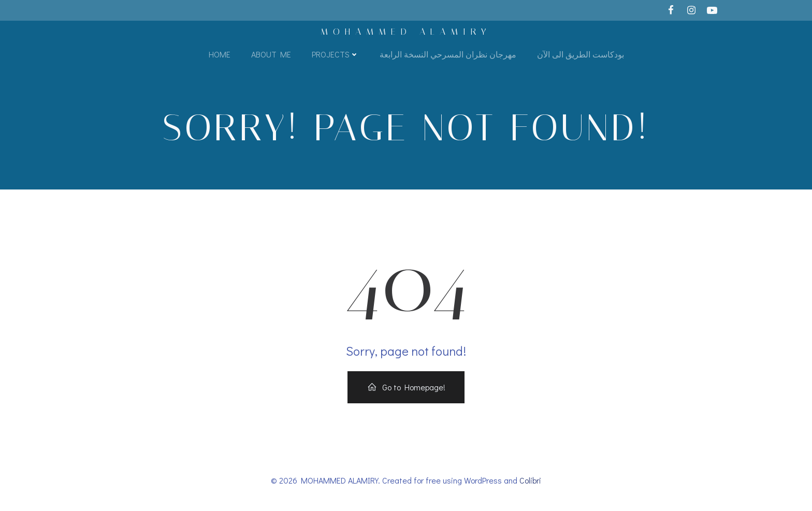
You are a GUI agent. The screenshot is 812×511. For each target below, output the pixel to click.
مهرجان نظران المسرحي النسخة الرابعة (448, 54)
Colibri (530, 480)
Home (220, 54)
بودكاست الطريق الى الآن (581, 54)
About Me (271, 54)
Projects (335, 54)
